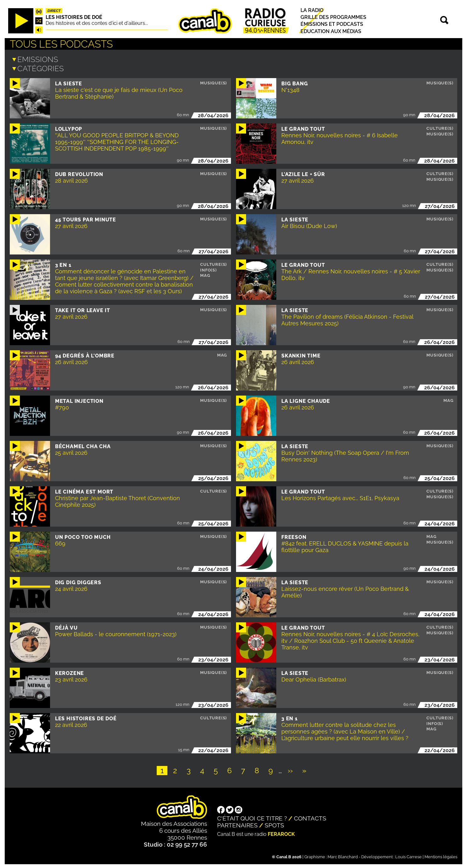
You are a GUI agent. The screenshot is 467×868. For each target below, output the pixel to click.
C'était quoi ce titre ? (252, 817)
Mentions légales (441, 856)
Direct (54, 11)
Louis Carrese (408, 856)
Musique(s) (214, 82)
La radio (312, 10)
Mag (205, 274)
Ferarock (281, 833)
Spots (274, 824)
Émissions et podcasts (332, 24)
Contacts (310, 817)
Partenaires (237, 824)
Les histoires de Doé (74, 17)
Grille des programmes (333, 17)
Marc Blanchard (343, 856)
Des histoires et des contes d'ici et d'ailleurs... (97, 23)
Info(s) (208, 269)
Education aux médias (331, 31)
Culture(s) (440, 127)
